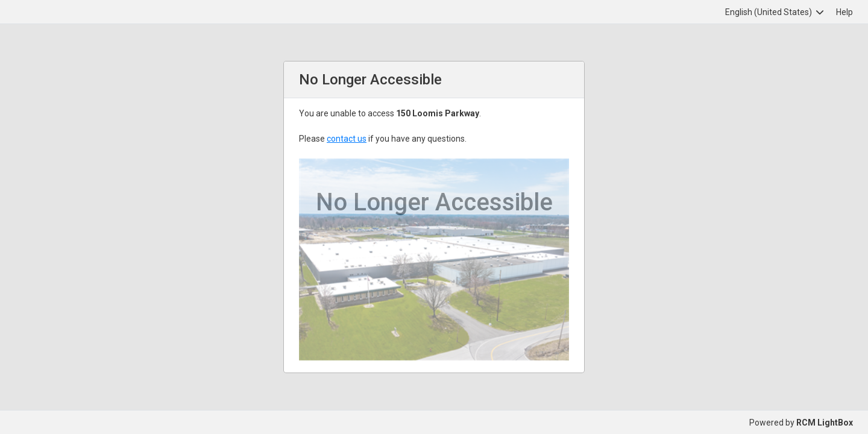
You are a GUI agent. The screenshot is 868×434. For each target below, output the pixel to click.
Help (844, 12)
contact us (347, 139)
